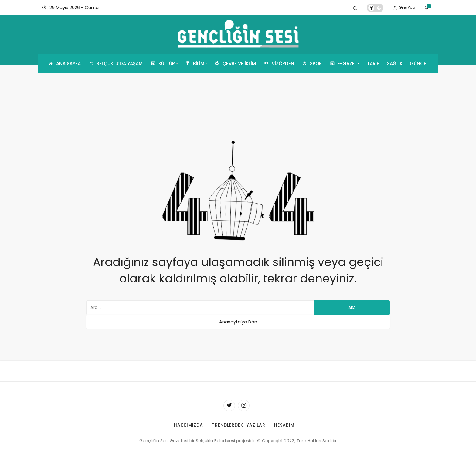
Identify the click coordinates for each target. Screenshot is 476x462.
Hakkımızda (189, 425)
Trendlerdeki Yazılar (239, 425)
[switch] (375, 8)
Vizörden (279, 64)
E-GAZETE (344, 64)
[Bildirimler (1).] (427, 8)
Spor (312, 64)
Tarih (373, 64)
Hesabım (284, 425)
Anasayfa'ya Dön (238, 322)
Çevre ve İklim (235, 64)
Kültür (162, 64)
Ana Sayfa (64, 64)
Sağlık (395, 64)
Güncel (419, 64)
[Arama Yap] (355, 8)
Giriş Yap (404, 8)
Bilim (194, 64)
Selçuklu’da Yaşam (115, 64)
